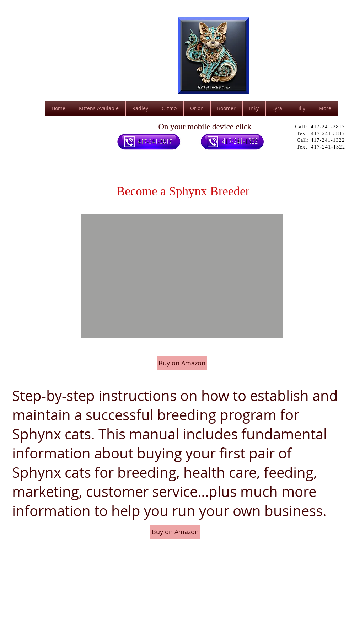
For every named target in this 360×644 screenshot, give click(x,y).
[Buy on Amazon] (182, 363)
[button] (182, 276)
